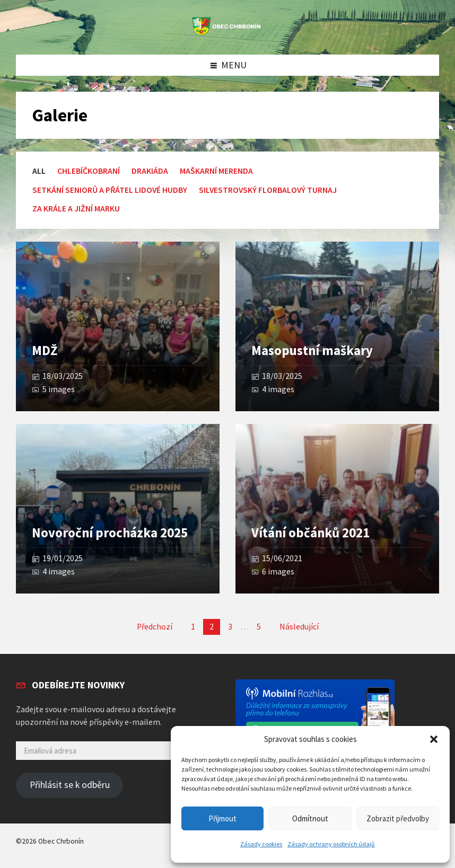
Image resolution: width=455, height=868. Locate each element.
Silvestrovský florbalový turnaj (268, 190)
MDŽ (45, 351)
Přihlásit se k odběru (70, 785)
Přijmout (222, 818)
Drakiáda (150, 171)
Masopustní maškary (312, 351)
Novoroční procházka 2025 (110, 533)
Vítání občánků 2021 (310, 533)
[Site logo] (227, 33)
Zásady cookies (261, 844)
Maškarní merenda (216, 171)
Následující (299, 627)
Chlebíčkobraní (89, 171)
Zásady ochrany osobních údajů (331, 844)
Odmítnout (310, 818)
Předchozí (155, 627)
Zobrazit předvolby (398, 818)
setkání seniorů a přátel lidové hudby (110, 190)
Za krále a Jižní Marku (76, 209)
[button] (434, 739)
